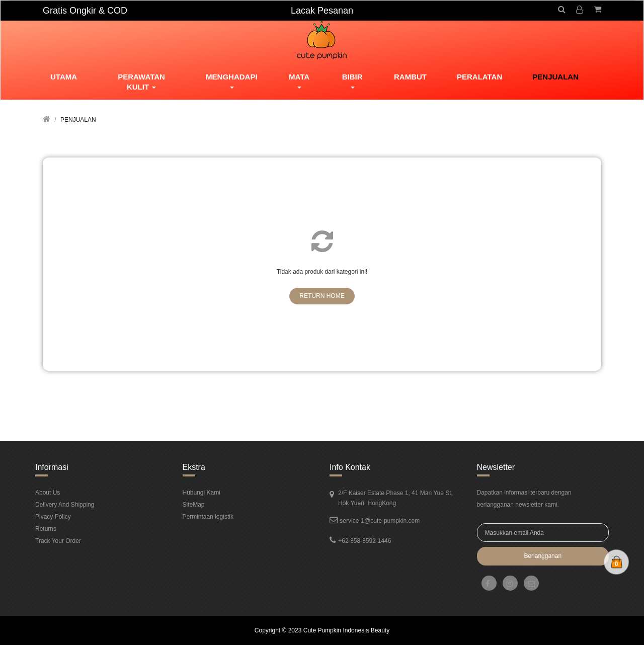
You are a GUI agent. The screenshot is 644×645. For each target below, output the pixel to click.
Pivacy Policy (53, 517)
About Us (48, 493)
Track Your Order (58, 541)
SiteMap (194, 505)
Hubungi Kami (202, 493)
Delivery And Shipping (65, 505)
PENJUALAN (78, 120)
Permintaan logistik (208, 517)
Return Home (322, 296)
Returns (46, 529)
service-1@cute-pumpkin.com (380, 521)
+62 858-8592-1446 (365, 541)
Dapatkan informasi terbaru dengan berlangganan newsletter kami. (524, 499)
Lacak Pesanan (322, 11)
